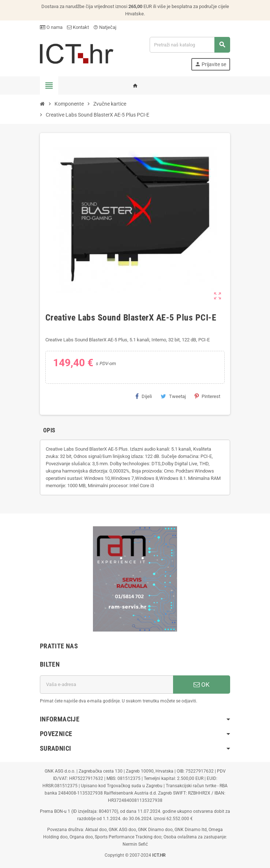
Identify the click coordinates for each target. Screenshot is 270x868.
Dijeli (144, 396)
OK (202, 685)
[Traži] (190, 45)
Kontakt (78, 27)
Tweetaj (173, 396)
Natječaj (105, 27)
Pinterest (207, 396)
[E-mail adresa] (106, 685)
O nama (51, 27)
